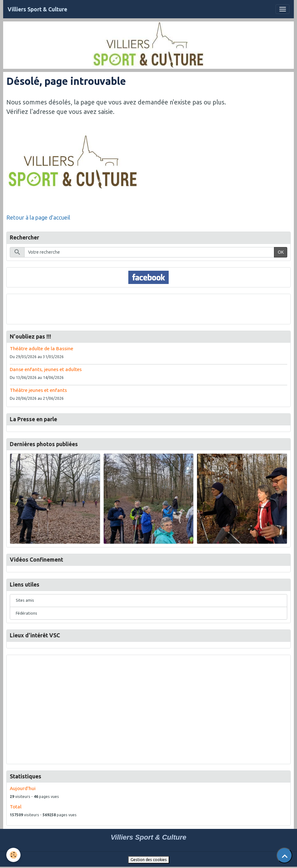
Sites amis (25, 600)
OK (281, 252)
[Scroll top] (284, 855)
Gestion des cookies (149, 860)
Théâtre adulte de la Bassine (41, 348)
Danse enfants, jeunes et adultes (46, 369)
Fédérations (26, 613)
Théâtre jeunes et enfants (38, 390)
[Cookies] (13, 855)
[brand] (37, 9)
